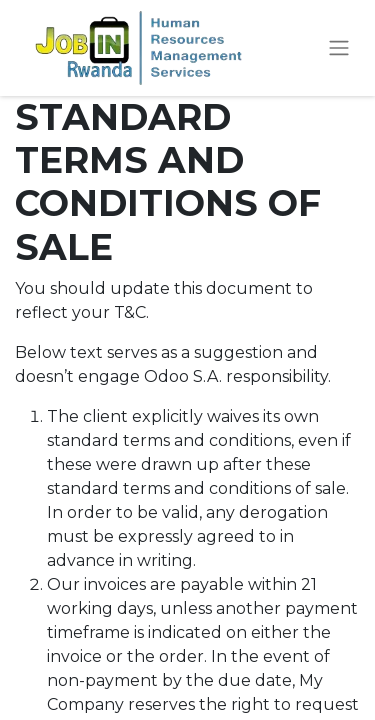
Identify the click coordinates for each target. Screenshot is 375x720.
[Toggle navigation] (339, 48)
